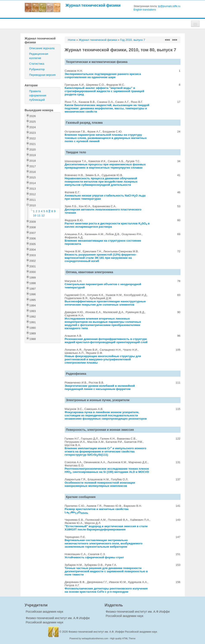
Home (72, 40)
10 (35, 215)
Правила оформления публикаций (38, 95)
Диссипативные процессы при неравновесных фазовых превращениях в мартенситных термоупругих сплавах (105, 166)
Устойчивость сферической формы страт (94, 557)
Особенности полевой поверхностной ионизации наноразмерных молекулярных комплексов (100, 484)
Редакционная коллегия (39, 56)
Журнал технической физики (93, 5)
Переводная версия (42, 75)
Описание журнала (42, 48)
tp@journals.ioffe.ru (169, 6)
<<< (167, 40)
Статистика (37, 64)
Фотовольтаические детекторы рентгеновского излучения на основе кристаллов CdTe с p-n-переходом (106, 590)
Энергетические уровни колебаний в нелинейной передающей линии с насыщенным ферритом (100, 387)
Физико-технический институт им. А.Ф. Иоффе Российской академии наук (113, 632)
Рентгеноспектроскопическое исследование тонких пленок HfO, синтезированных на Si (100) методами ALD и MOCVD (107, 470)
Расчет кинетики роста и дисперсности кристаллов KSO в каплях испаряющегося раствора (107, 225)
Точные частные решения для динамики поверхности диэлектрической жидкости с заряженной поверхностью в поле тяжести (106, 571)
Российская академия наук (45, 612)
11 (39, 215)
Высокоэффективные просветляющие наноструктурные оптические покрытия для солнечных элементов (105, 303)
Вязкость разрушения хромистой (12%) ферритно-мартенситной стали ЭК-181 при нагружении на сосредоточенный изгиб (101, 258)
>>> (175, 40)
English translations (145, 10)
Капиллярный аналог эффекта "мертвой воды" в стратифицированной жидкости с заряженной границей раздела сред (104, 91)
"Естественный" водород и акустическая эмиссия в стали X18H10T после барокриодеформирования (106, 528)
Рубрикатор (37, 69)
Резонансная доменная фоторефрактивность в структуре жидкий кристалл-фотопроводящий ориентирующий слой (106, 341)
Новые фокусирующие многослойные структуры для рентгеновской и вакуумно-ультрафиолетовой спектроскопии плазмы (103, 359)
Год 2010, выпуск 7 (133, 40)
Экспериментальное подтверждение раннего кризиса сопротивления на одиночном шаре (103, 76)
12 (43, 215)
